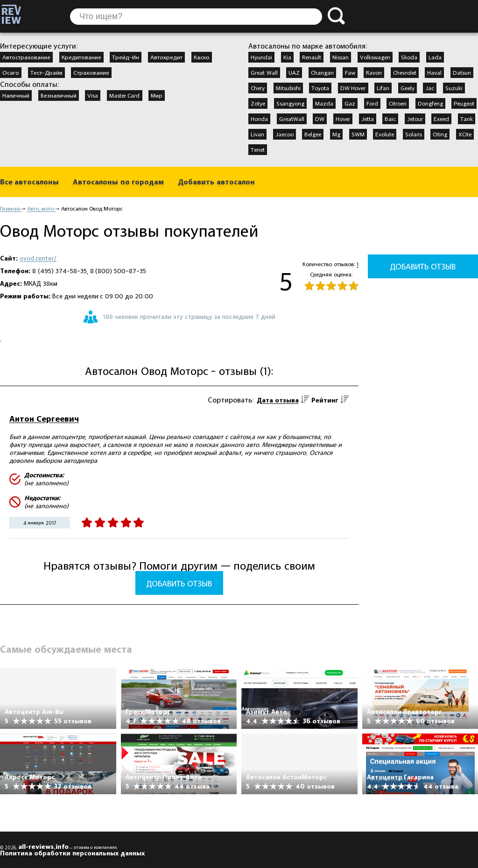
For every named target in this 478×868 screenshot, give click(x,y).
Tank (467, 119)
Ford (372, 103)
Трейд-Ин (126, 57)
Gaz (350, 103)
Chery (258, 88)
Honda (259, 119)
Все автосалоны (29, 182)
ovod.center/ (38, 258)
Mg (336, 134)
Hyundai (261, 57)
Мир (157, 95)
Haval (434, 72)
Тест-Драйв (46, 72)
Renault (312, 57)
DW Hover (353, 88)
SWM (358, 134)
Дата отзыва (278, 400)
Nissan (341, 57)
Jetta (368, 119)
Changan (322, 72)
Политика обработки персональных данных (72, 853)
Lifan (383, 88)
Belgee (313, 134)
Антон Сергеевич (44, 419)
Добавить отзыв (179, 583)
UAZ (294, 72)
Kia (287, 57)
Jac (430, 88)
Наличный (16, 95)
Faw (350, 72)
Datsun (462, 72)
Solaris (414, 134)
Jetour (415, 119)
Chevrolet (405, 72)
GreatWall (292, 119)
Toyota (320, 88)
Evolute (385, 134)
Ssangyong (290, 103)
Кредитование (81, 57)
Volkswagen (375, 57)
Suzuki (454, 88)
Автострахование (26, 57)
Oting (440, 134)
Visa (93, 95)
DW (320, 119)
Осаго (11, 72)
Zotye (258, 103)
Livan (257, 134)
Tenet (258, 149)
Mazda (324, 103)
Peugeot (464, 103)
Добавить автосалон (216, 182)
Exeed (441, 119)
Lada (435, 57)
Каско (202, 57)
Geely (408, 88)
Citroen (398, 103)
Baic (390, 119)
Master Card (125, 95)
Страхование (91, 72)
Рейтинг (325, 400)
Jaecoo (285, 134)
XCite (465, 134)
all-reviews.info (43, 847)
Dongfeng (430, 103)
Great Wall (264, 72)
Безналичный (59, 95)
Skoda (409, 57)
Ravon (374, 72)
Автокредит (166, 57)
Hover (343, 119)
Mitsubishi (288, 88)
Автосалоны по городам (118, 182)
